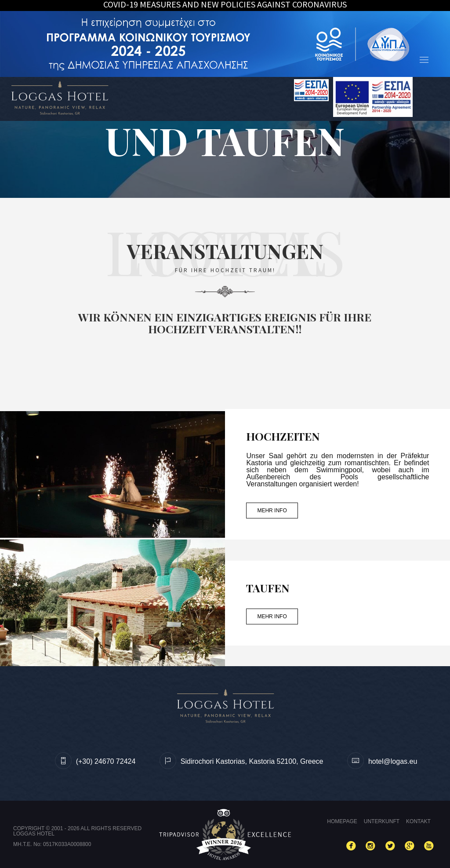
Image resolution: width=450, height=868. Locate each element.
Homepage (342, 821)
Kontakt (418, 821)
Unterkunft (382, 821)
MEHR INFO (272, 511)
